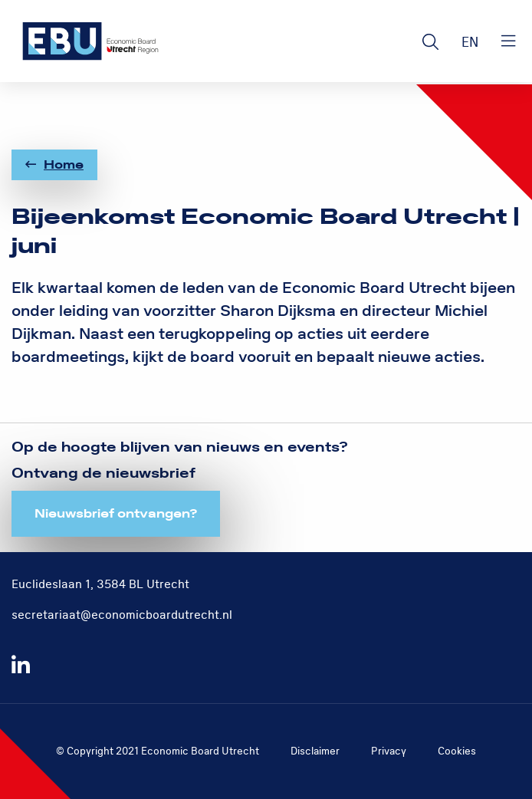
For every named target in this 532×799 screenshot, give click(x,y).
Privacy (389, 751)
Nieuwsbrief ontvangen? (116, 514)
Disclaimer (315, 751)
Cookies (457, 751)
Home (54, 165)
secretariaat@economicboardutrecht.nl (122, 615)
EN (470, 43)
